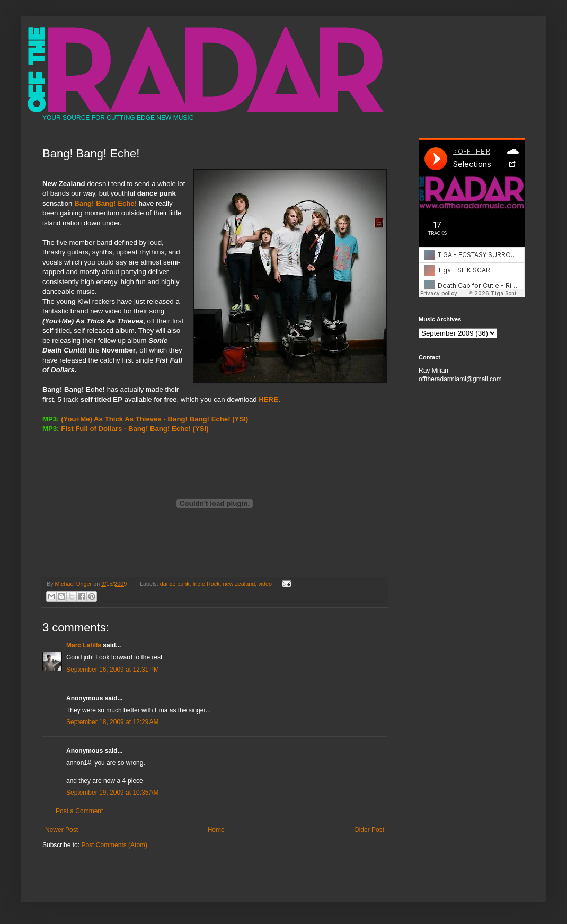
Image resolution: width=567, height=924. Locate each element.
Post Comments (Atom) (114, 845)
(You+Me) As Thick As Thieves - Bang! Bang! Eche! (145, 419)
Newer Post (61, 830)
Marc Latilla (84, 645)
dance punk (175, 584)
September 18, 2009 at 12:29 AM (112, 722)
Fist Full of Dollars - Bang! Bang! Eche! (126, 429)
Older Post (369, 830)
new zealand (239, 584)
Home (216, 830)
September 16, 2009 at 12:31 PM (113, 670)
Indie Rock (206, 584)
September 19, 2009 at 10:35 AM (112, 793)
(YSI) (201, 429)
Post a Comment (79, 811)
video (265, 584)
